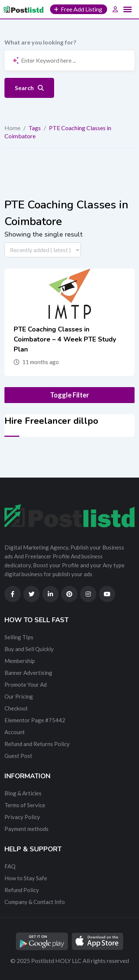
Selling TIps (19, 637)
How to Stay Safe (26, 878)
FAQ (10, 866)
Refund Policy (22, 890)
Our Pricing (19, 696)
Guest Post (18, 756)
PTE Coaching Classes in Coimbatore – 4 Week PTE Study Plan (65, 339)
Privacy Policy (22, 817)
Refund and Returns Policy (37, 744)
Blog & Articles (23, 793)
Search (29, 88)
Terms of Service (25, 805)
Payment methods (27, 829)
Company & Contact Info (35, 902)
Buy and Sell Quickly (29, 649)
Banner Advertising (28, 673)
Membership (20, 661)
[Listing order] (43, 250)
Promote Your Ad (26, 684)
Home (12, 128)
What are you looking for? (40, 42)
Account (15, 732)
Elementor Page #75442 (35, 720)
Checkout (16, 708)
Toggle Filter (69, 395)
